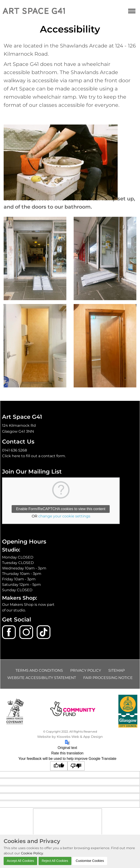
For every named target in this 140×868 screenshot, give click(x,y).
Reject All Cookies (55, 861)
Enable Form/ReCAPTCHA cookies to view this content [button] (61, 509)
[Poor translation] (76, 766)
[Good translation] (59, 766)
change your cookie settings (64, 516)
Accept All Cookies (20, 861)
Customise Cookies (90, 861)
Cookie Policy (32, 853)
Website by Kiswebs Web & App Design (70, 737)
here (16, 456)
